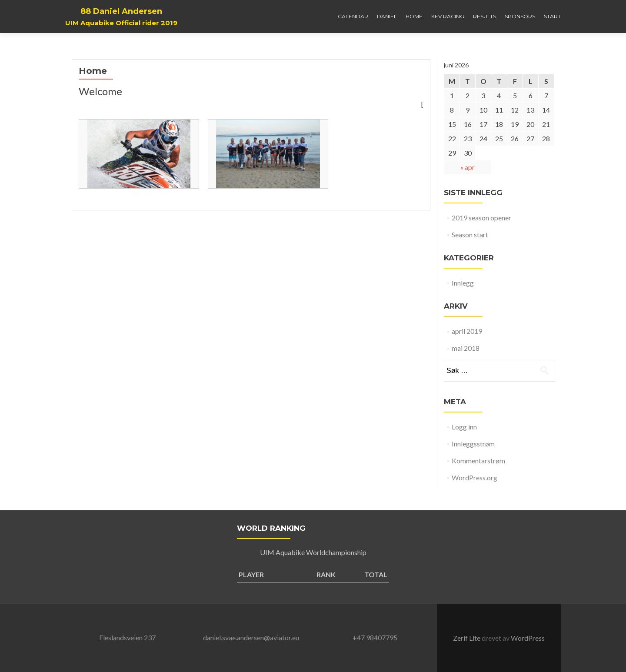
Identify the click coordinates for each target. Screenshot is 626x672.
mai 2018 (466, 348)
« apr (468, 167)
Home (414, 16)
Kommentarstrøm (478, 461)
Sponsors (520, 16)
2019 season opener (481, 218)
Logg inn (464, 427)
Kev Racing (448, 16)
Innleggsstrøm (473, 444)
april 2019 (467, 331)
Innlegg (463, 283)
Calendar (353, 16)
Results (484, 16)
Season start (470, 235)
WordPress (528, 638)
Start (552, 16)
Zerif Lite (467, 638)
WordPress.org (474, 477)
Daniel (387, 16)
